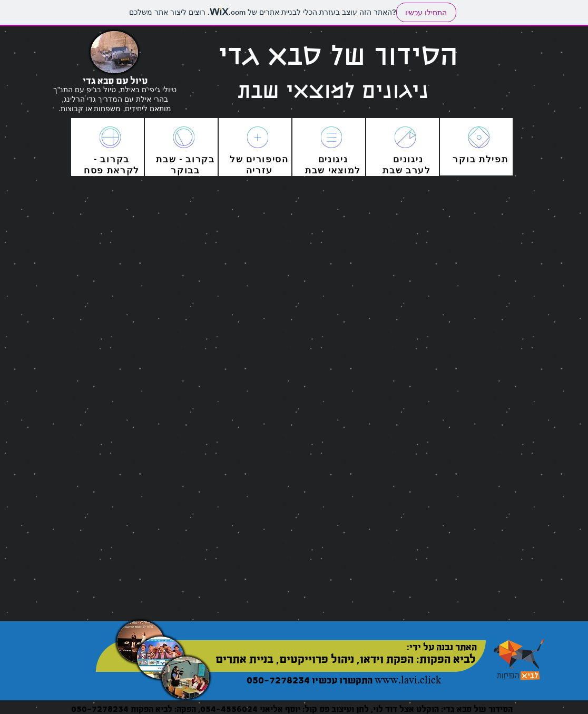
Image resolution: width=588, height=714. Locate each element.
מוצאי (340, 170)
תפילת (492, 159)
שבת (315, 170)
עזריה (259, 170)
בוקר (464, 159)
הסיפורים (266, 159)
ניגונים (408, 159)
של (236, 159)
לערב (417, 170)
